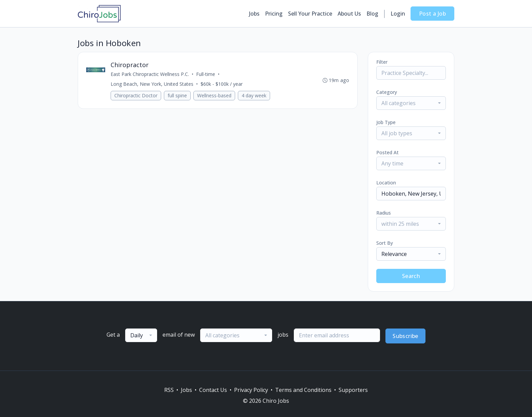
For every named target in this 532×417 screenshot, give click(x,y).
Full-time (206, 74)
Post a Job (432, 14)
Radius (384, 213)
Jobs (254, 14)
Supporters (353, 390)
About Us (349, 14)
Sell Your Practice (310, 14)
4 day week (254, 95)
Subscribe (405, 336)
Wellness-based (214, 95)
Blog (372, 14)
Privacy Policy (251, 390)
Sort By (385, 243)
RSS (169, 390)
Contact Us (213, 390)
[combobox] (411, 103)
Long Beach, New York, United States (152, 84)
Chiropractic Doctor (136, 95)
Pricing (274, 14)
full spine (177, 95)
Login (398, 14)
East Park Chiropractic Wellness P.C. (150, 74)
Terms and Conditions (303, 390)
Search (411, 276)
